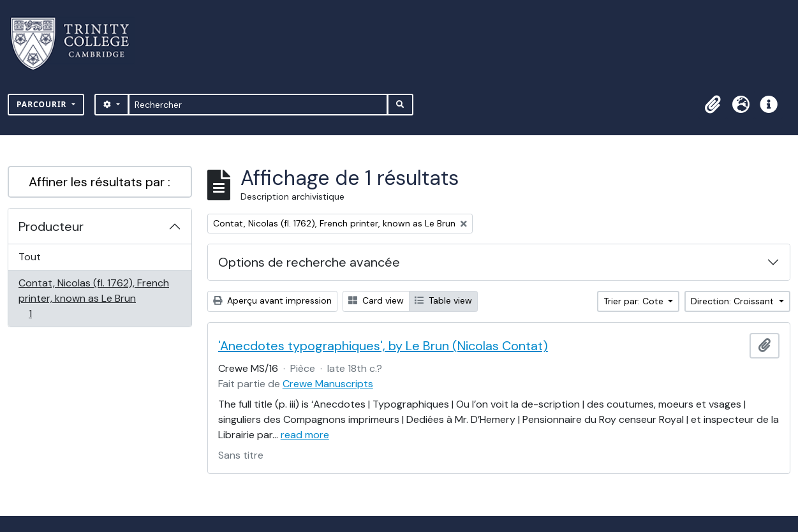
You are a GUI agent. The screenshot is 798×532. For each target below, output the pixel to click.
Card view (376, 300)
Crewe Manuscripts (328, 384)
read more (305, 435)
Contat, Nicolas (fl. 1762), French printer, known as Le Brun (93, 298)
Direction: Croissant (734, 301)
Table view (443, 300)
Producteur (51, 226)
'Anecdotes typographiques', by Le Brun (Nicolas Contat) (383, 346)
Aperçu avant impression (272, 300)
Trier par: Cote (635, 301)
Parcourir (43, 104)
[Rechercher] (258, 105)
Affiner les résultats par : (100, 182)
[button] (713, 105)
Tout (30, 257)
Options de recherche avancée (309, 262)
